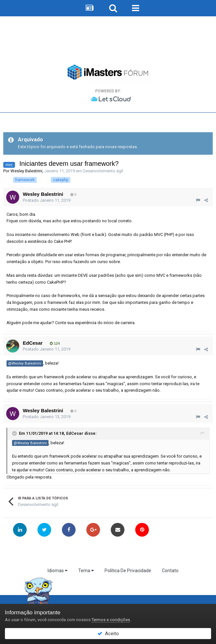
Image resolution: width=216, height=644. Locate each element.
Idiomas (58, 571)
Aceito (108, 634)
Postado (47, 200)
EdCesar (33, 343)
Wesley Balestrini (26, 171)
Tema (86, 571)
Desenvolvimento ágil (103, 171)
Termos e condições (111, 620)
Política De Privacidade (128, 571)
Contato (170, 571)
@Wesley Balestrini (25, 363)
